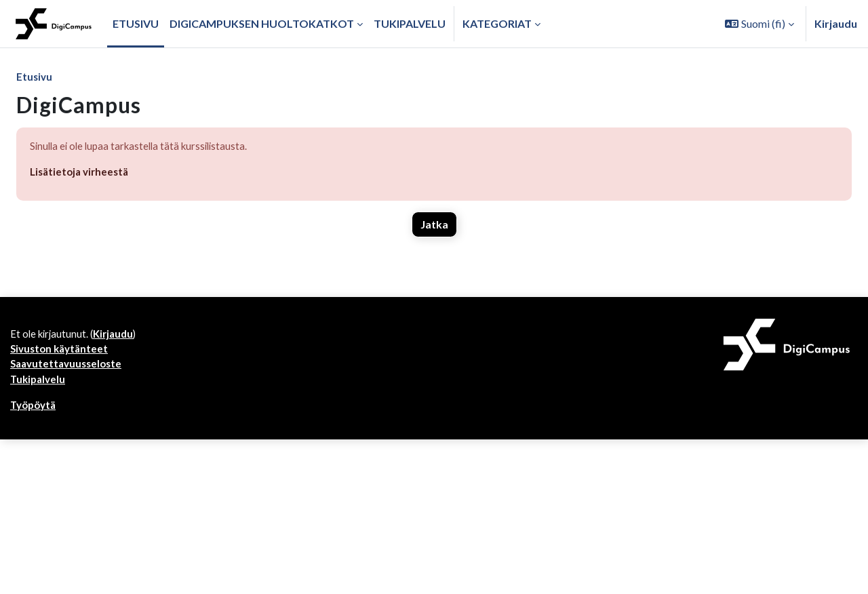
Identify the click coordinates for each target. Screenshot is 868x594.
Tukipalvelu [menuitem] (410, 23)
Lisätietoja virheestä (82, 174)
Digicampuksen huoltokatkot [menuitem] (262, 23)
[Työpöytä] (54, 24)
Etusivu (35, 77)
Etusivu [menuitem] (136, 23)
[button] (759, 24)
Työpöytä (35, 414)
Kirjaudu (836, 23)
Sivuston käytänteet (62, 354)
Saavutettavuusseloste (69, 371)
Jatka (434, 227)
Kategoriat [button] (497, 23)
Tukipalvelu (39, 387)
